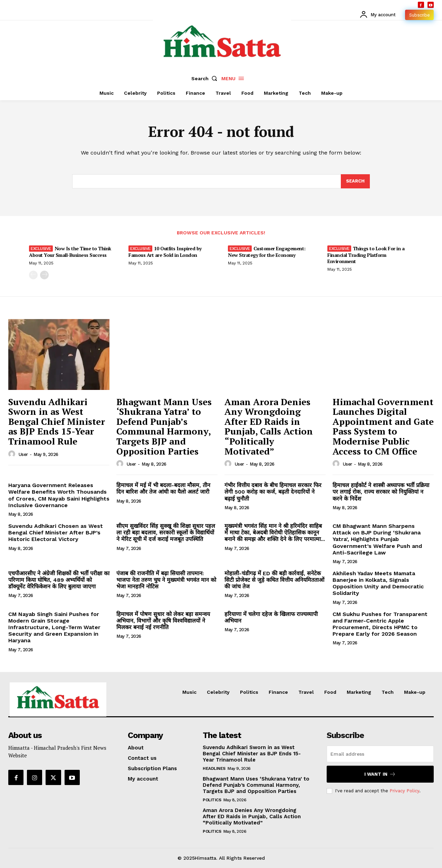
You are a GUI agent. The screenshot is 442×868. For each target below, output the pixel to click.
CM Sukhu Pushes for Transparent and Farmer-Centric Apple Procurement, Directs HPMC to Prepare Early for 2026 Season (380, 624)
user (23, 454)
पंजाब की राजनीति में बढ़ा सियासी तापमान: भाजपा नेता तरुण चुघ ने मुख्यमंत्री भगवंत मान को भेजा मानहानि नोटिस (166, 580)
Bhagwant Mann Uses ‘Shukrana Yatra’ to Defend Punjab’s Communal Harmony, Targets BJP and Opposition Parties (164, 426)
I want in (380, 774)
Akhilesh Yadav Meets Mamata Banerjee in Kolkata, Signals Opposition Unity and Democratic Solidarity (378, 583)
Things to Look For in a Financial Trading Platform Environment (366, 255)
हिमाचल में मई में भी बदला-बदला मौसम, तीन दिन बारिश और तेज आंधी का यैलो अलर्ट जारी (163, 489)
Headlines (214, 769)
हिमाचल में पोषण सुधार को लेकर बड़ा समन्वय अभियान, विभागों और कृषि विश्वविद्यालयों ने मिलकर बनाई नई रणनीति (163, 621)
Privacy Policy (404, 791)
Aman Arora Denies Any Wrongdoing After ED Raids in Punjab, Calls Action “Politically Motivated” (269, 426)
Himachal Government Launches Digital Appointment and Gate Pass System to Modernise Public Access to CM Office (383, 426)
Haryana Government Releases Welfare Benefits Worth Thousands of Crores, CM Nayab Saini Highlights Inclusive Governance (59, 496)
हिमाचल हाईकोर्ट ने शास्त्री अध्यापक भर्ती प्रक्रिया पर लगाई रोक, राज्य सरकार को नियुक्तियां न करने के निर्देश (381, 492)
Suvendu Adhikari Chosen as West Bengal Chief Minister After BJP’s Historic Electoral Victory (56, 533)
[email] (380, 754)
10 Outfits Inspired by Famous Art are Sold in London (165, 251)
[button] (206, 78)
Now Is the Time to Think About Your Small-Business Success (70, 251)
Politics (212, 800)
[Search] (355, 181)
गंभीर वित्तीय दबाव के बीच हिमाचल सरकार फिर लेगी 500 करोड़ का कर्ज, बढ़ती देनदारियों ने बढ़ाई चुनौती (273, 492)
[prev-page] (33, 275)
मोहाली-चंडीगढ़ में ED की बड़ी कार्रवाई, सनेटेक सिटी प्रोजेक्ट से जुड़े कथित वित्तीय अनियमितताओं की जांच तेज (274, 580)
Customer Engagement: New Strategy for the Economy (267, 251)
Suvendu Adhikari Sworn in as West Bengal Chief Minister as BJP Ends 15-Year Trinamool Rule (57, 421)
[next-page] (44, 275)
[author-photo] (13, 454)
